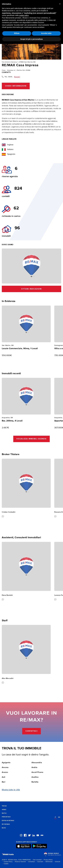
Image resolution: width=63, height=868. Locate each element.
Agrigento (6, 763)
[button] (60, 4)
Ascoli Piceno (37, 772)
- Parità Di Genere (19, 862)
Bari (4, 782)
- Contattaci (31, 862)
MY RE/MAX (6, 824)
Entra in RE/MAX (8, 821)
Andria (34, 768)
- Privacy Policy (47, 860)
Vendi (4, 810)
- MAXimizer (48, 862)
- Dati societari (36, 860)
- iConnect (39, 862)
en (59, 817)
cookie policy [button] (24, 15)
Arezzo (5, 772)
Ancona (5, 768)
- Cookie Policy (7, 862)
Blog (4, 828)
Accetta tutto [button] (46, 33)
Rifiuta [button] (17, 33)
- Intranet (57, 862)
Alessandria (37, 763)
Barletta (35, 782)
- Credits (5, 864)
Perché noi (6, 817)
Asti (3, 777)
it (55, 817)
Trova (4, 806)
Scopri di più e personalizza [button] (31, 39)
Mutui (4, 813)
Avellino (35, 777)
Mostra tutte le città (11, 790)
